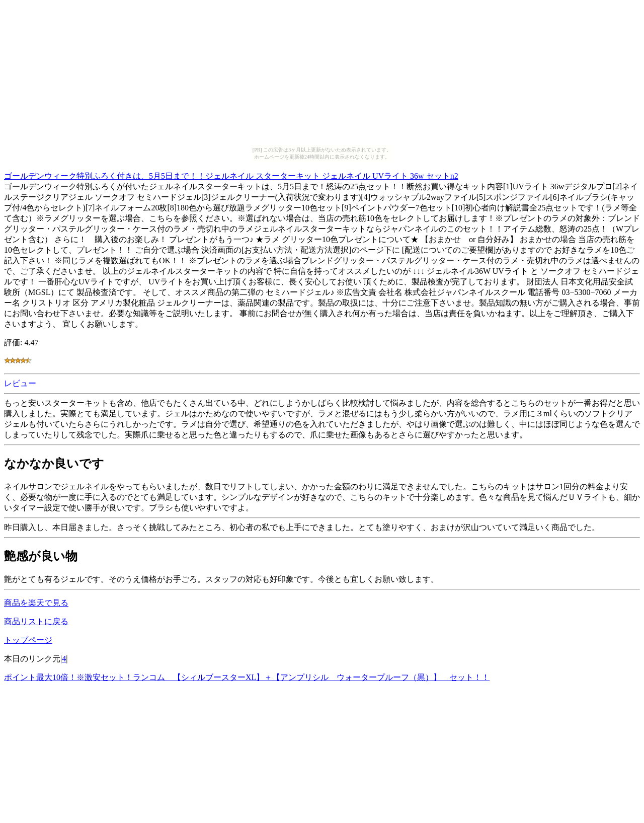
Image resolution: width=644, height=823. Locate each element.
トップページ (28, 640)
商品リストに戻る (36, 621)
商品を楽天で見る (36, 603)
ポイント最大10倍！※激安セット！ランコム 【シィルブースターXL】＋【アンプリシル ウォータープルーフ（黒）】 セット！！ (247, 677)
